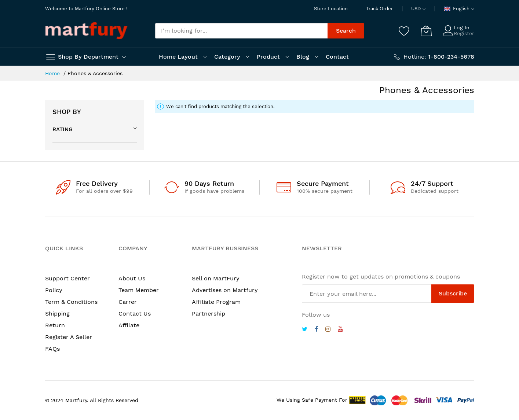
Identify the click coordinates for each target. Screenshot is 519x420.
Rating (63, 129)
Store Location (331, 9)
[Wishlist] (404, 31)
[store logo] (86, 31)
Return (55, 325)
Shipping (57, 314)
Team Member (139, 290)
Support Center (67, 278)
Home (53, 73)
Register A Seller (69, 337)
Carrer (128, 302)
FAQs (52, 349)
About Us (132, 278)
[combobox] (241, 31)
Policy (54, 290)
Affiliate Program (216, 302)
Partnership (209, 314)
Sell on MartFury (216, 278)
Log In (462, 27)
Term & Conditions (71, 302)
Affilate (129, 325)
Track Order (379, 9)
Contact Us (135, 314)
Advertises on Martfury (225, 290)
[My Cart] (426, 31)
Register (464, 33)
